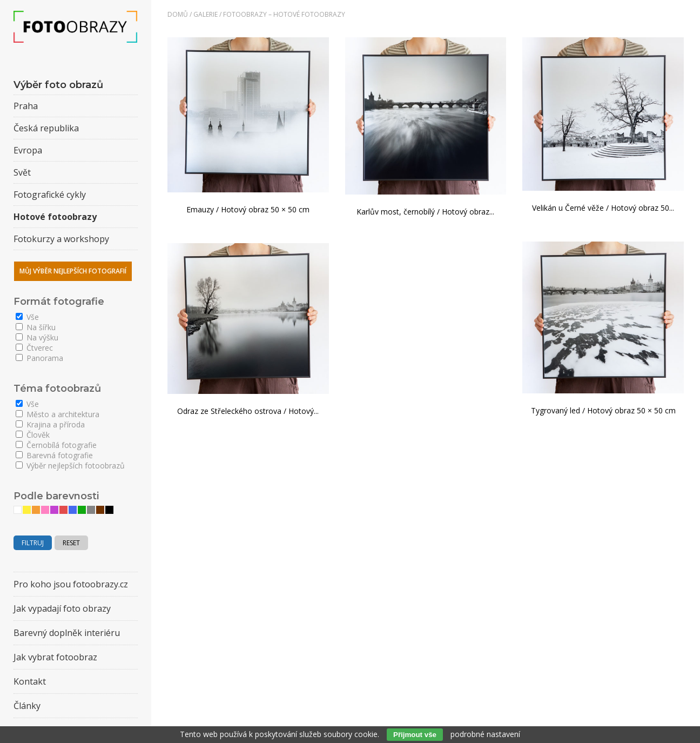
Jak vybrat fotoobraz (55, 657)
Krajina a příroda (50, 424)
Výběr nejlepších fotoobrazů (70, 466)
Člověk (33, 435)
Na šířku (36, 327)
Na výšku (37, 337)
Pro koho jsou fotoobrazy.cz (71, 584)
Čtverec (34, 348)
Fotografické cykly (50, 195)
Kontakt (30, 681)
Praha (26, 106)
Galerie (206, 14)
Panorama (39, 358)
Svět (22, 172)
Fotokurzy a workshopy (61, 239)
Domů (178, 14)
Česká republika (46, 128)
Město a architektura (58, 414)
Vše (27, 317)
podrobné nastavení (485, 734)
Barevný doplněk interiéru (67, 633)
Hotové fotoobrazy (55, 217)
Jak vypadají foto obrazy (62, 608)
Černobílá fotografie (56, 445)
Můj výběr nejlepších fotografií (73, 271)
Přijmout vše (415, 735)
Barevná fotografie (54, 455)
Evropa (28, 150)
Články (27, 706)
